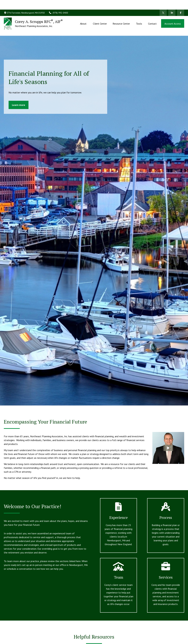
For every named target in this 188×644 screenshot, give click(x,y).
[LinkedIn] (172, 3)
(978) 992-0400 (58, 3)
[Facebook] (181, 3)
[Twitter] (163, 3)
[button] (84, 14)
